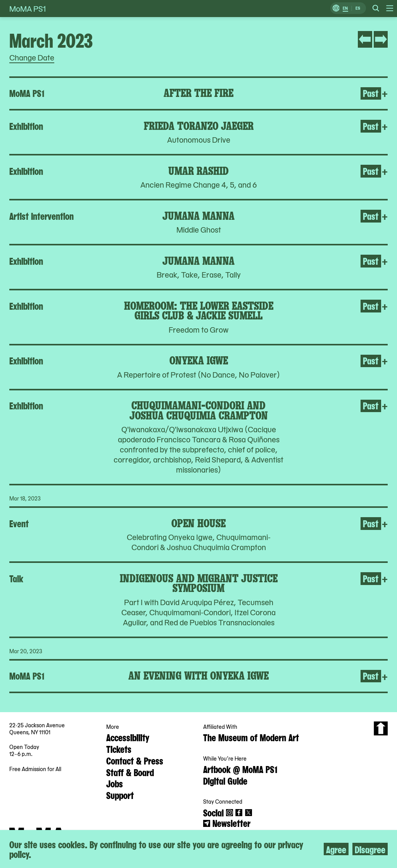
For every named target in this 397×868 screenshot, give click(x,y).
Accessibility (128, 737)
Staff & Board (130, 772)
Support (120, 795)
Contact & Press (135, 760)
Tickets (119, 749)
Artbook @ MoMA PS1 (240, 769)
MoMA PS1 (28, 9)
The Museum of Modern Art (251, 737)
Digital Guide (225, 780)
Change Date (32, 57)
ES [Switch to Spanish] (358, 8)
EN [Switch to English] (345, 8)
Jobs (115, 783)
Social (213, 812)
